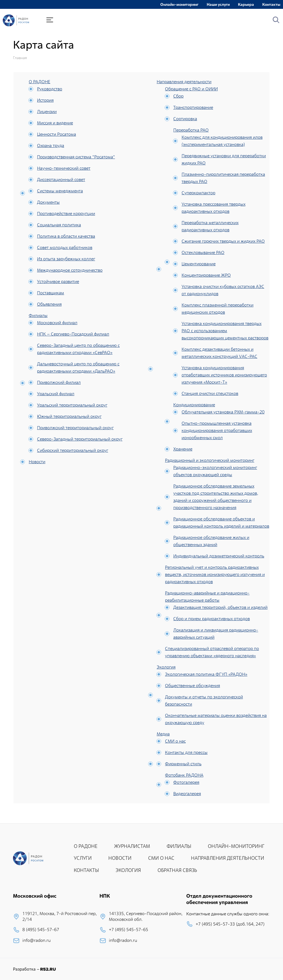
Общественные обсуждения (192, 686)
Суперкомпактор (198, 193)
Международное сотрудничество (70, 270)
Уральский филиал (56, 394)
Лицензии (47, 112)
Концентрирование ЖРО (206, 275)
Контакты (271, 4)
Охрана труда (51, 146)
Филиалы (38, 315)
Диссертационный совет (61, 180)
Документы (48, 202)
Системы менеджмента (60, 191)
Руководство (50, 89)
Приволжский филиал (59, 382)
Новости (37, 462)
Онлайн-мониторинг (179, 4)
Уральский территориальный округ (72, 405)
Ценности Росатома (57, 134)
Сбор (178, 96)
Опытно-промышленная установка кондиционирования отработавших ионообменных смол (217, 430)
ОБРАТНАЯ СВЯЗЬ (177, 870)
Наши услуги (218, 4)
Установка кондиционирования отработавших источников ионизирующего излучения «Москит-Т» (224, 375)
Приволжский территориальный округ (75, 428)
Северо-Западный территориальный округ (80, 439)
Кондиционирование (194, 405)
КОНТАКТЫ (86, 870)
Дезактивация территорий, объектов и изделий (220, 607)
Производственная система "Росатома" (76, 157)
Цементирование (199, 264)
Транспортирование (193, 107)
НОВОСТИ (120, 858)
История (45, 100)
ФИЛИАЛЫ (179, 846)
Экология (166, 667)
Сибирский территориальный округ (73, 450)
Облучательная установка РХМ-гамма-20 (223, 412)
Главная (20, 58)
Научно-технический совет (64, 168)
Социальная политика (59, 225)
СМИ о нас (175, 741)
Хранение (183, 449)
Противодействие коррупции (66, 213)
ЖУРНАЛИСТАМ (132, 846)
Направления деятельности (184, 82)
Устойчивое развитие (58, 281)
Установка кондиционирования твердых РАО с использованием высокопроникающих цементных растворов (225, 331)
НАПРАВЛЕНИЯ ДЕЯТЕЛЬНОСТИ (228, 858)
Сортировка (185, 119)
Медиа (163, 734)
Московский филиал (57, 323)
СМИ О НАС (161, 858)
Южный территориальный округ (69, 416)
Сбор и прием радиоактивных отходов (212, 619)
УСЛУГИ (83, 858)
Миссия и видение (55, 123)
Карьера (246, 4)
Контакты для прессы (186, 752)
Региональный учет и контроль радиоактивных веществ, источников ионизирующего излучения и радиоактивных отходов (215, 574)
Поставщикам (51, 293)
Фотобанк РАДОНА (184, 775)
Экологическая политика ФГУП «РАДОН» (206, 674)
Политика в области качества (66, 236)
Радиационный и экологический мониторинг (210, 460)
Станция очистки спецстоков (210, 393)
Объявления (49, 304)
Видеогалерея (187, 794)
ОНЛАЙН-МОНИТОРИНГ (236, 846)
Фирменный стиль (183, 764)
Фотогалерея (186, 782)
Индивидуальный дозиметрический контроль (219, 556)
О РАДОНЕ (40, 82)
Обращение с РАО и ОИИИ (191, 89)
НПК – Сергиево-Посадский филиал (73, 334)
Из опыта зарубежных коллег (66, 259)
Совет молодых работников (65, 247)
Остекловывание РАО (203, 252)
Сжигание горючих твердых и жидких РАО (223, 241)
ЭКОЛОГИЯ (128, 870)
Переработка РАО (191, 130)
